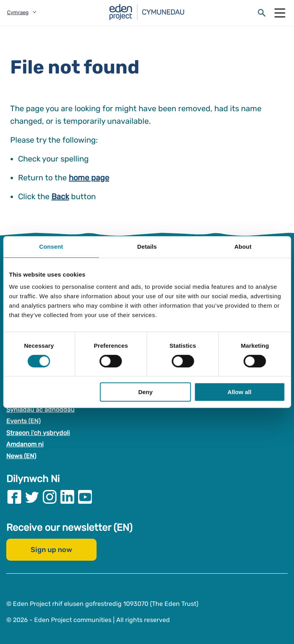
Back (60, 196)
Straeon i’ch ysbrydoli (38, 433)
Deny (145, 392)
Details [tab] (147, 247)
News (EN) (21, 456)
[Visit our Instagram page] (50, 497)
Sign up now (51, 550)
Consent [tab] (51, 247)
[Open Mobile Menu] (280, 13)
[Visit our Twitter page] (32, 497)
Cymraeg (18, 12)
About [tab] (243, 247)
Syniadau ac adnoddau (40, 410)
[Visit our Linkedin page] (67, 497)
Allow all (240, 392)
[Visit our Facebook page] (14, 497)
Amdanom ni (25, 445)
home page (89, 178)
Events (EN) (23, 421)
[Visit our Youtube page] (85, 497)
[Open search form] (262, 13)
